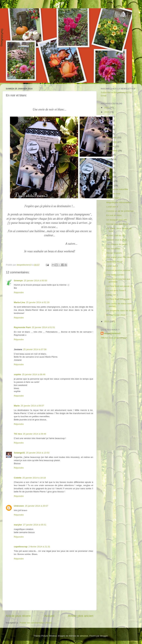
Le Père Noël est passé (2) (120, 286)
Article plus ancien (81, 616)
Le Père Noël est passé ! (119, 299)
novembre (112, 142)
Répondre (19, 292)
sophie (18, 374)
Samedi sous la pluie (117, 240)
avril (109, 172)
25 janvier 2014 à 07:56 (35, 349)
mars (110, 177)
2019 (107, 112)
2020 (107, 108)
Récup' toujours (114, 253)
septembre (112, 151)
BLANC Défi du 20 (115, 235)
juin (109, 164)
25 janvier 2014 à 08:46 (34, 374)
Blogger (104, 636)
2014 (107, 134)
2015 (107, 129)
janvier (110, 186)
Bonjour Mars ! (114, 198)
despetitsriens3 (112, 333)
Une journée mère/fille (117, 189)
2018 (107, 116)
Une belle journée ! (116, 275)
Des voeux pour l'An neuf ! (119, 257)
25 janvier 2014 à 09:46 (35, 434)
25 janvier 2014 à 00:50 (35, 281)
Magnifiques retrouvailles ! (119, 202)
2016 (107, 125)
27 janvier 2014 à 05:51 (35, 525)
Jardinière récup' (115, 262)
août (109, 155)
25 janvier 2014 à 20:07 (37, 506)
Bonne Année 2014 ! (116, 315)
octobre (111, 146)
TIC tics (18, 434)
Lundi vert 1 (112, 295)
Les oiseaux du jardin (117, 244)
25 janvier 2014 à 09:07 (32, 406)
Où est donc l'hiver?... (117, 290)
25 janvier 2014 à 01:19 (38, 302)
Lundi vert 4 (112, 207)
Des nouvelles (113, 249)
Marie (17, 406)
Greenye (18, 281)
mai (109, 168)
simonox (84, 636)
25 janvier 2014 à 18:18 (34, 478)
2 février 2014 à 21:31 (39, 547)
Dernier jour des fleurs (117, 224)
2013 (107, 321)
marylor (18, 525)
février (110, 181)
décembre (112, 137)
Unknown (19, 506)
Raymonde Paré (22, 327)
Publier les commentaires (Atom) (36, 623)
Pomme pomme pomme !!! (119, 270)
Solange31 (19, 453)
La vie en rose (113, 194)
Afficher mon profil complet (114, 338)
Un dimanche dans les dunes (121, 310)
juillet (110, 159)
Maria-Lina (19, 302)
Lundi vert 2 (112, 266)
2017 (107, 121)
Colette (18, 478)
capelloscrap (21, 547)
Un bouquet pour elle (117, 220)
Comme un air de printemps (120, 211)
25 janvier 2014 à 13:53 (38, 453)
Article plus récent (18, 616)
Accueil (49, 616)
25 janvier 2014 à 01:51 (43, 327)
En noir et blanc (114, 215)
